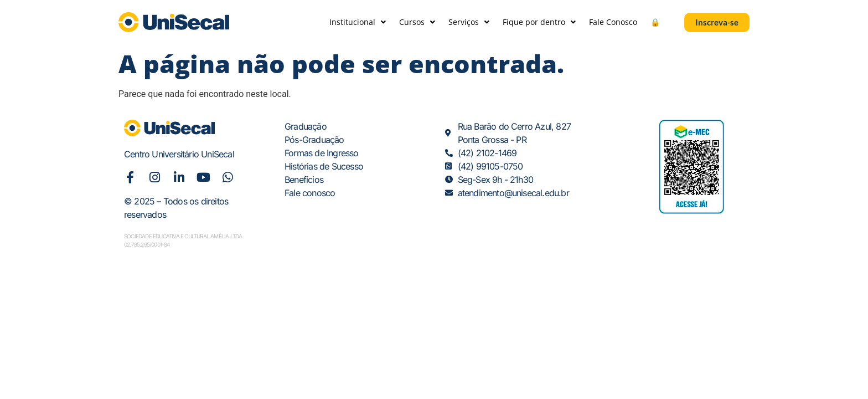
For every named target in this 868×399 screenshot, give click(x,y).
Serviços (469, 22)
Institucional (358, 22)
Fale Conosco (613, 22)
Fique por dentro (539, 22)
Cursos (417, 22)
